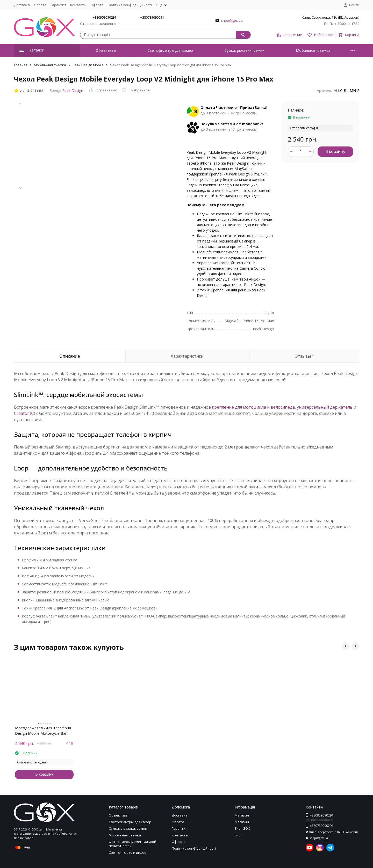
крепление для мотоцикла (239, 407)
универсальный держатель (325, 407)
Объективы (106, 50)
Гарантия (58, 5)
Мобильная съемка (313, 50)
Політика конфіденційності (130, 5)
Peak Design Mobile (88, 65)
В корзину (335, 151)
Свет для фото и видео (128, 852)
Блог (238, 835)
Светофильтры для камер (170, 50)
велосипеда (283, 407)
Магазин (242, 815)
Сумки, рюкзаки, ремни (244, 50)
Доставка (22, 5)
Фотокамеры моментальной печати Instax (132, 844)
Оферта (97, 5)
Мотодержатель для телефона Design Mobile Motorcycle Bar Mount (43, 731)
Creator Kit (25, 413)
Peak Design (73, 90)
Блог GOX (242, 828)
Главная (21, 65)
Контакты (78, 5)
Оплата (40, 5)
